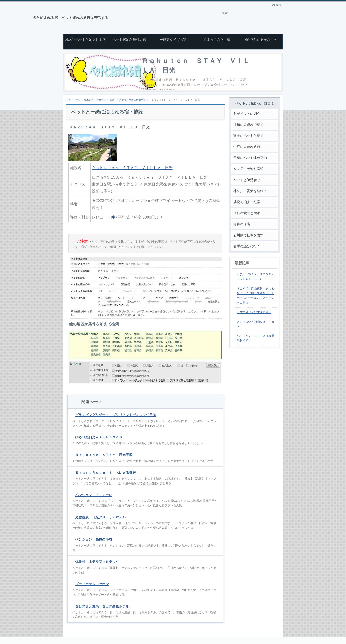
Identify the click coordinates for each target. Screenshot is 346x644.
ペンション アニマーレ (94, 495)
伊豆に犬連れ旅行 (247, 147)
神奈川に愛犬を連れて (250, 191)
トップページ (73, 100)
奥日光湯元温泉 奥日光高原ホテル (102, 606)
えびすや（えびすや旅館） (254, 312)
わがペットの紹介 (247, 114)
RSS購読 (276, 5)
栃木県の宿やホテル (95, 100)
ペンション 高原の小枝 (94, 539)
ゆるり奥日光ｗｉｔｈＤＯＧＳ (99, 437)
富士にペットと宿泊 (248, 136)
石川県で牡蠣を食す (248, 235)
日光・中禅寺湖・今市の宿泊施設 (128, 100)
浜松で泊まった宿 (247, 202)
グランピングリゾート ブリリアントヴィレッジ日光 (116, 415)
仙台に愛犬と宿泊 (247, 213)
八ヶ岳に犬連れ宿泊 (248, 169)
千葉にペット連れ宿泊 (250, 158)
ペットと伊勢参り (247, 180)
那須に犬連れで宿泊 (248, 125)
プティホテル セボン (92, 584)
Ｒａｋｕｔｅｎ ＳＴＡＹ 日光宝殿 (104, 455)
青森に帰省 (242, 224)
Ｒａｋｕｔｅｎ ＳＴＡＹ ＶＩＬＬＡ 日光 (132, 168)
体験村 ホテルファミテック (97, 562)
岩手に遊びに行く (247, 246)
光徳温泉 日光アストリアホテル (100, 517)
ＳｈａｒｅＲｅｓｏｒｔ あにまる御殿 (105, 473)
